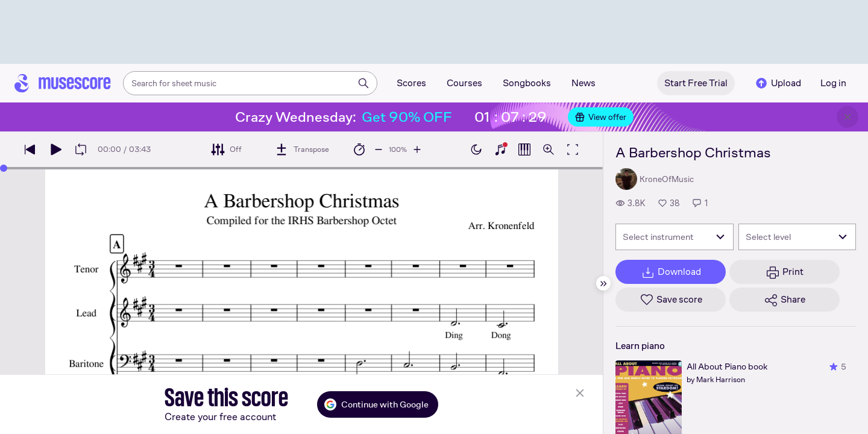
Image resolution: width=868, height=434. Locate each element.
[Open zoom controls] (549, 149)
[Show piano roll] (524, 149)
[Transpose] (302, 149)
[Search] (363, 83)
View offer (601, 117)
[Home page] (63, 83)
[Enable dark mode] (476, 149)
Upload (778, 83)
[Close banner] (848, 117)
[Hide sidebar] (603, 283)
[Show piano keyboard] (500, 149)
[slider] (4, 168)
